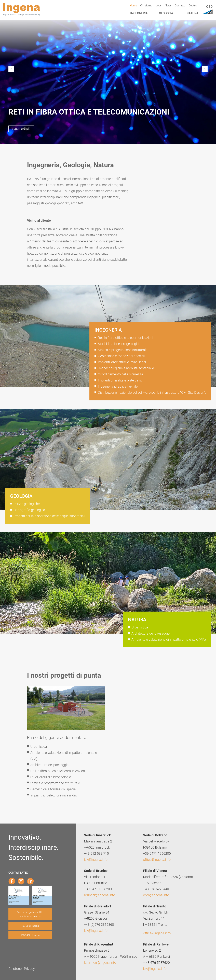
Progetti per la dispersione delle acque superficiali (49, 516)
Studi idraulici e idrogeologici (118, 344)
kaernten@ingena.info (100, 962)
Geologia (166, 13)
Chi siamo (146, 5)
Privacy (29, 968)
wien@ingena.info (156, 895)
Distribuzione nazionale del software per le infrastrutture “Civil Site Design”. (152, 392)
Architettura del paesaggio (151, 633)
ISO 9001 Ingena (30, 926)
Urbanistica (140, 627)
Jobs (159, 5)
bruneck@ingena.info (100, 895)
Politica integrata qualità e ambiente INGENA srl (30, 914)
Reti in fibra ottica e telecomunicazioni (125, 337)
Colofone (15, 968)
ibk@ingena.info (96, 859)
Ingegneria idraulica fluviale (118, 386)
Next (205, 69)
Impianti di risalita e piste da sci (121, 380)
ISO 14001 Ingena (30, 935)
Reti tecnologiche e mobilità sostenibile (126, 368)
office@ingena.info (157, 859)
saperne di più (21, 129)
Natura (192, 13)
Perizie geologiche (27, 504)
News (168, 5)
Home (133, 5)
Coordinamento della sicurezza (120, 374)
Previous (11, 69)
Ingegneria (139, 13)
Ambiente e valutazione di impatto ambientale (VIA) (169, 639)
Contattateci (19, 872)
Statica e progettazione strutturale (123, 350)
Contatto (180, 5)
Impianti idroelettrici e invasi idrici (122, 362)
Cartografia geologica (29, 510)
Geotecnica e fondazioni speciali (121, 356)
